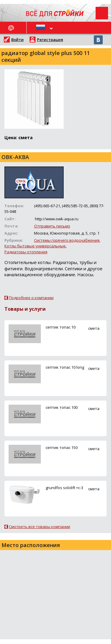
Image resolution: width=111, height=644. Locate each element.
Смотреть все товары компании (40, 527)
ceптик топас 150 (62, 447)
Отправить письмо (52, 226)
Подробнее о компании (31, 298)
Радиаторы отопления (26, 252)
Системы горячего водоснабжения (67, 240)
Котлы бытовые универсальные (35, 246)
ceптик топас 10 (61, 327)
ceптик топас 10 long (65, 367)
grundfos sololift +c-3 (64, 488)
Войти (17, 40)
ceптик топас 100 (62, 407)
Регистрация (50, 40)
